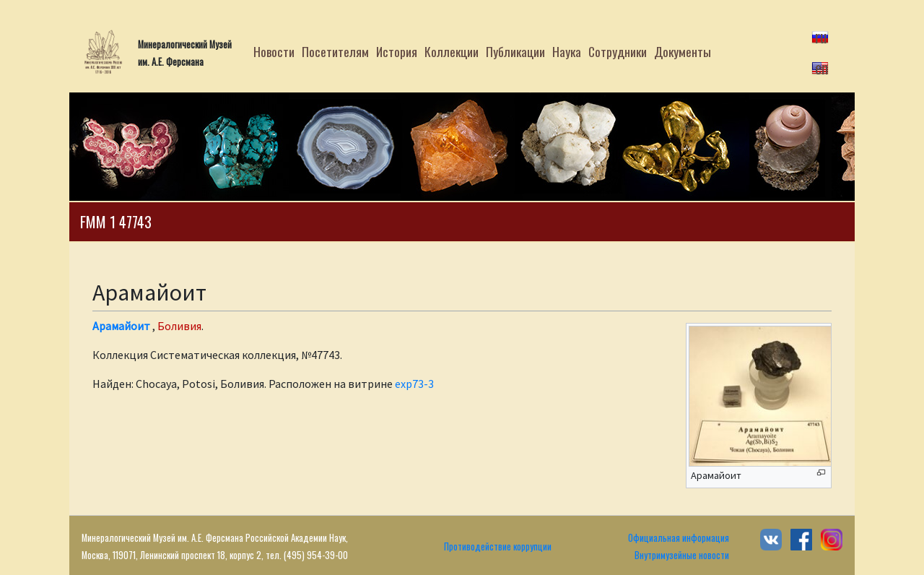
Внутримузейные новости (682, 555)
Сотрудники (618, 51)
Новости (274, 51)
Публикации (515, 51)
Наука (567, 51)
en (821, 67)
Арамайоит (121, 326)
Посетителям (335, 51)
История (397, 51)
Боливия (179, 326)
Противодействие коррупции (498, 546)
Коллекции (452, 51)
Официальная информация (679, 538)
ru (821, 36)
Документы (683, 51)
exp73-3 (414, 384)
